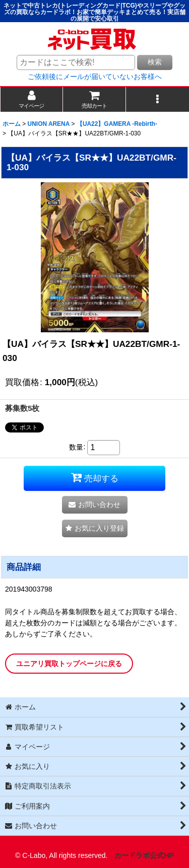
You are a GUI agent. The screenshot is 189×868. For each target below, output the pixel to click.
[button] (157, 99)
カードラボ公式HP (144, 855)
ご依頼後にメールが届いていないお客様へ (95, 77)
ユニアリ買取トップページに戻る (69, 664)
